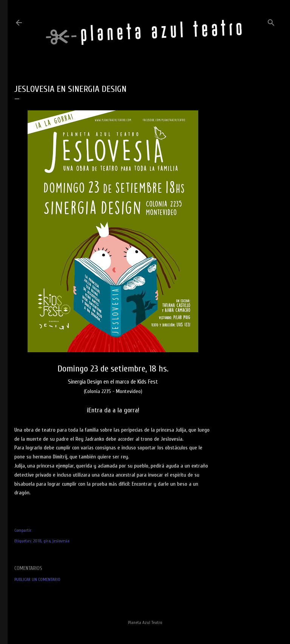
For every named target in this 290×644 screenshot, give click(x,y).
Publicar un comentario (37, 579)
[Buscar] (271, 21)
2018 (37, 541)
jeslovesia (61, 541)
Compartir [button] (23, 530)
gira (47, 541)
